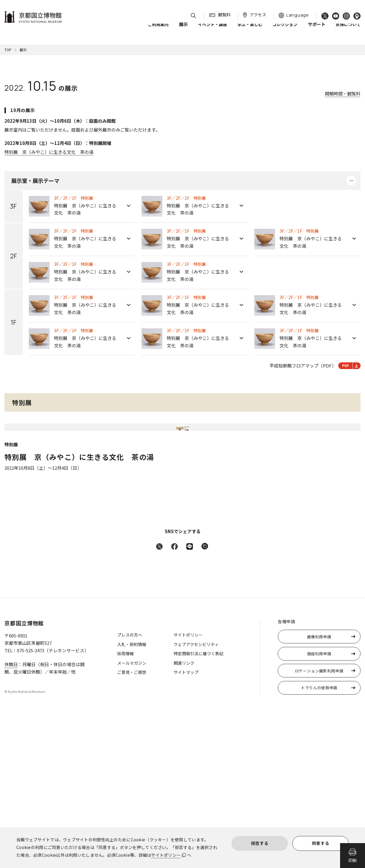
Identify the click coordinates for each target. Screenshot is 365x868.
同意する (321, 843)
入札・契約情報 (132, 797)
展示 (23, 50)
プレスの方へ (130, 787)
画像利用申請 (319, 789)
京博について (348, 29)
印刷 (353, 860)
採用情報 (126, 806)
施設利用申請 (319, 806)
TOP (8, 50)
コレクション (285, 29)
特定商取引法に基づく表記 (199, 806)
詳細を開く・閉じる (351, 181)
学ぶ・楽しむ (250, 29)
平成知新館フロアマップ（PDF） (315, 366)
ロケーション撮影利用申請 (319, 823)
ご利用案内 (158, 29)
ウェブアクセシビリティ (196, 797)
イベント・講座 (212, 29)
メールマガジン (132, 816)
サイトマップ (186, 825)
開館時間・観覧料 (343, 93)
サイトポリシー (166, 855)
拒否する (260, 843)
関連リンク (184, 816)
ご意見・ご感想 (132, 825)
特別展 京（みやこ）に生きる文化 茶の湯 (49, 152)
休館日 (11, 817)
